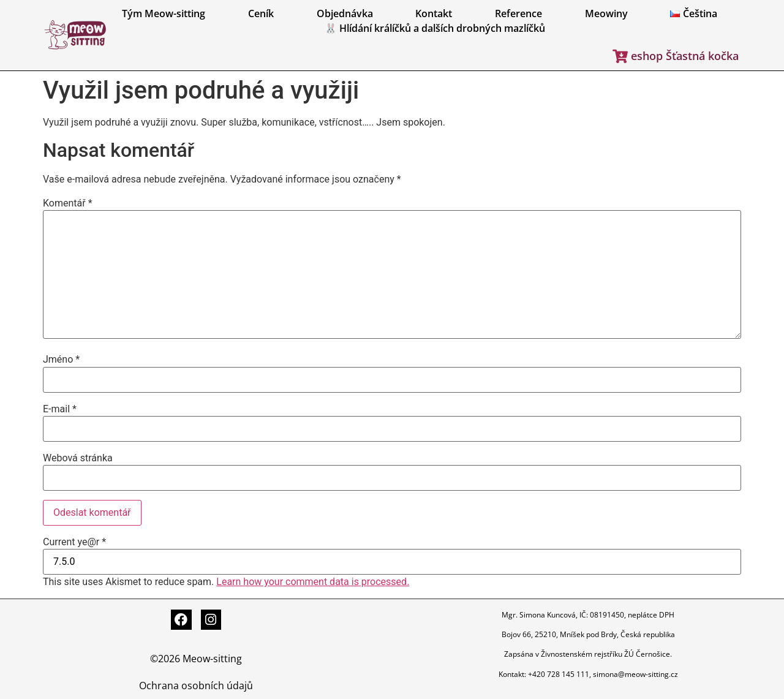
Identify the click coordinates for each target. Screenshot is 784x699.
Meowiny (606, 13)
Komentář (68, 203)
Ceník (261, 13)
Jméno (61, 360)
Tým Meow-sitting (164, 13)
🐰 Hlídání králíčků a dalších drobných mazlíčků (435, 28)
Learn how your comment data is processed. (313, 582)
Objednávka (345, 13)
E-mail (60, 409)
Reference (518, 13)
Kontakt (434, 13)
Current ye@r (74, 542)
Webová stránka (78, 458)
